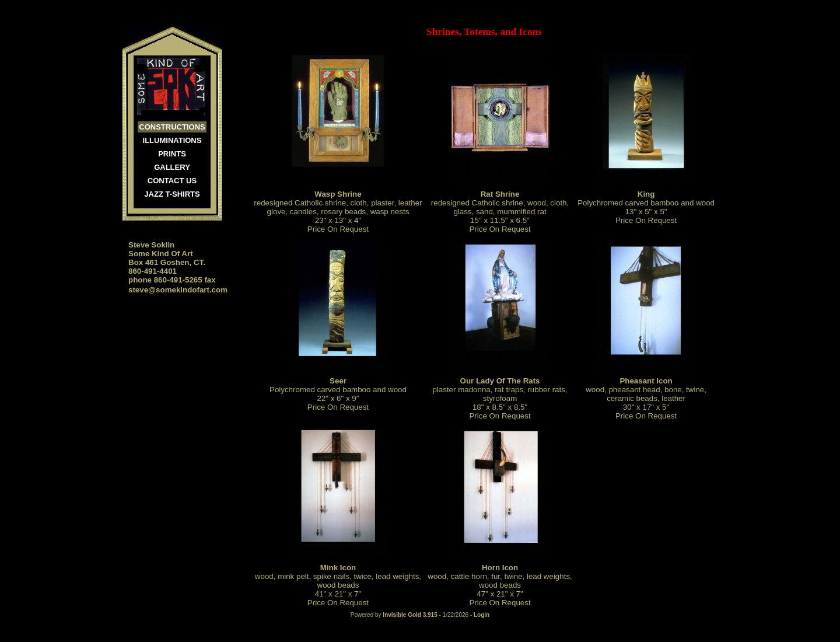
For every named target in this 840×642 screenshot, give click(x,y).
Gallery (172, 167)
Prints (172, 154)
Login (482, 615)
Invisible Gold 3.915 (411, 615)
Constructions (172, 127)
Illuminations (172, 140)
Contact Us (172, 181)
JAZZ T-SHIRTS (172, 194)
